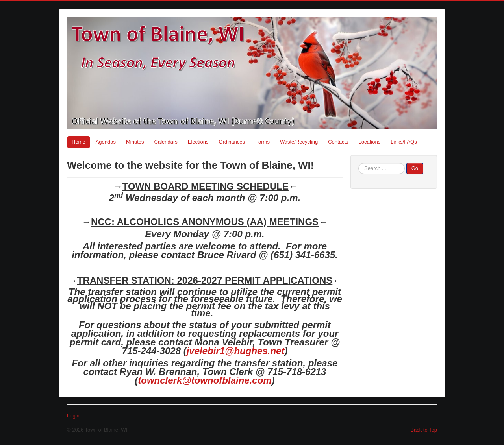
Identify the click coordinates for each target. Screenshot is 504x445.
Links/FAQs (404, 142)
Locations (370, 142)
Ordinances (232, 142)
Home (79, 142)
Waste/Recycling (299, 142)
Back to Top (424, 430)
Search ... (359, 163)
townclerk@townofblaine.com (205, 380)
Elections (198, 142)
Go (415, 168)
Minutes (135, 142)
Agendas (106, 142)
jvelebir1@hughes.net (236, 351)
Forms (262, 142)
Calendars (166, 142)
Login (73, 416)
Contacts (338, 142)
